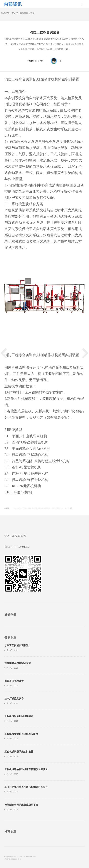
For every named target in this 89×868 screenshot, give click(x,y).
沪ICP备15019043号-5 (13, 859)
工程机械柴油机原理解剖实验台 (21, 734)
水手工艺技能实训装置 (16, 646)
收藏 (71, 508)
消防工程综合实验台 (57, 508)
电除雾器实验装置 (14, 681)
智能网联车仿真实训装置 (18, 663)
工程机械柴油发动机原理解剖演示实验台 (26, 769)
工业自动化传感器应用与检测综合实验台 (26, 787)
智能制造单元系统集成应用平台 (21, 805)
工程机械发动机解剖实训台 (19, 716)
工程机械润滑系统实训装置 (19, 752)
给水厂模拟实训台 (14, 699)
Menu (83, 4)
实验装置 (24, 13)
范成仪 (15, 13)
